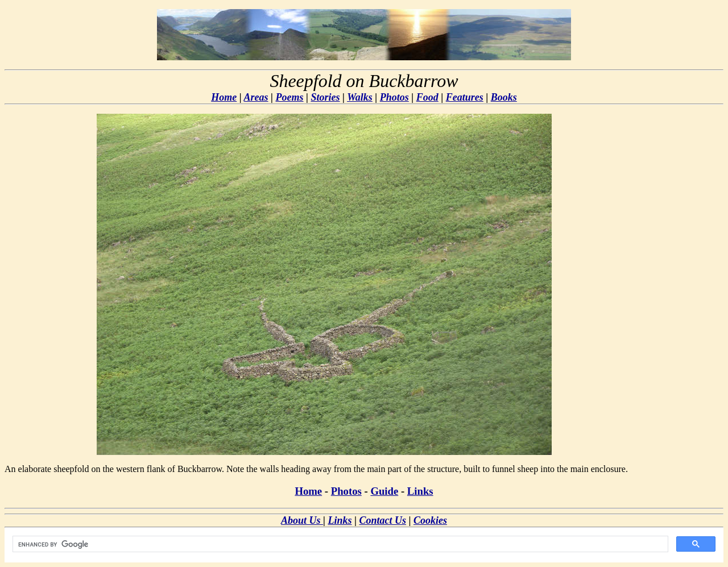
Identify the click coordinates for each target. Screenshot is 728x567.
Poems (290, 97)
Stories (325, 97)
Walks (360, 97)
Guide (384, 491)
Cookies (430, 520)
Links (420, 491)
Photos (394, 97)
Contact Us (382, 520)
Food (427, 97)
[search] (339, 544)
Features (465, 97)
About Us (302, 520)
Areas (256, 97)
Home (224, 97)
